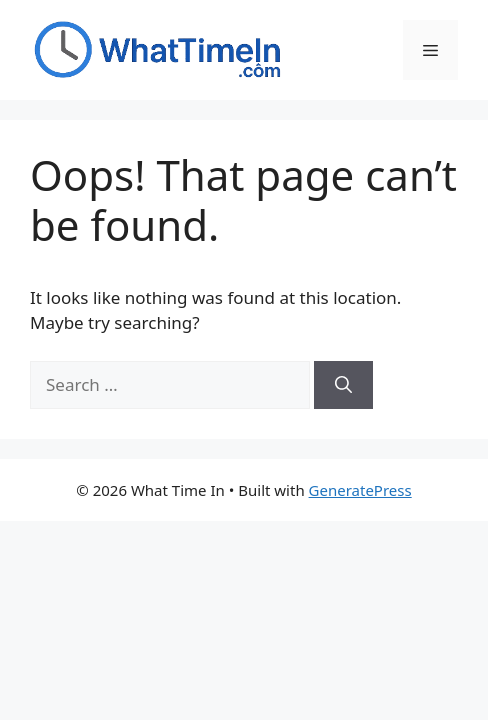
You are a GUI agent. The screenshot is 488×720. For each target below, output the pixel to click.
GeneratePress (360, 490)
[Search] (343, 385)
